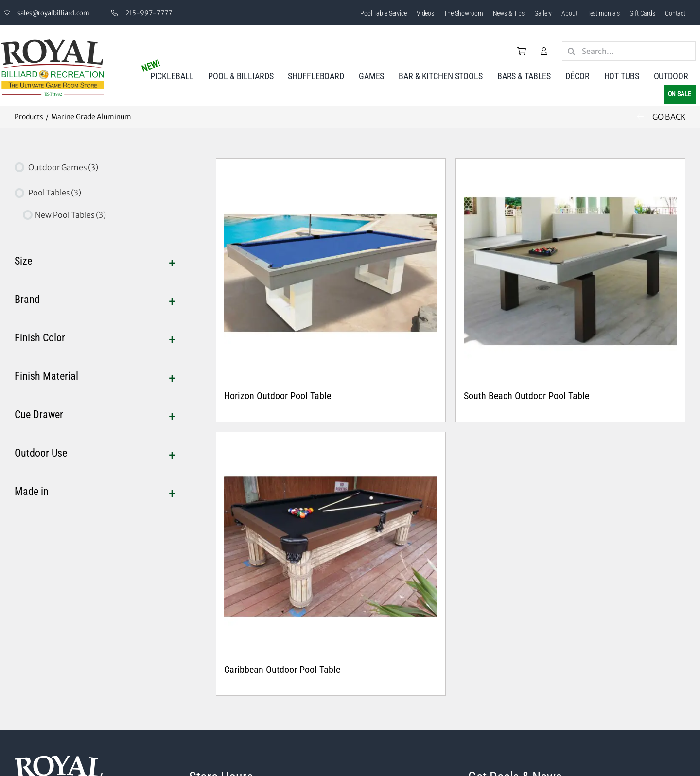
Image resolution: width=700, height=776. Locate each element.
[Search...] (629, 51)
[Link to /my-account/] (544, 51)
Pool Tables (55, 193)
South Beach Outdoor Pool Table (526, 396)
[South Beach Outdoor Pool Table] (570, 273)
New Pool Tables (70, 215)
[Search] (572, 51)
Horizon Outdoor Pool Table (278, 396)
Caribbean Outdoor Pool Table (282, 670)
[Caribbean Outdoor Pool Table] (331, 547)
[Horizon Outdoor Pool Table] (331, 273)
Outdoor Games (63, 167)
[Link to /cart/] (522, 51)
